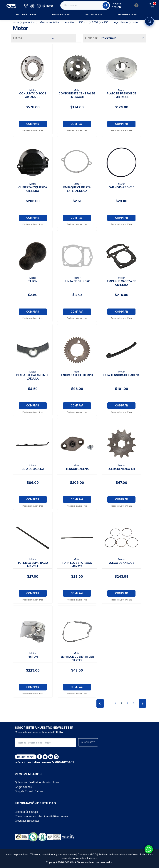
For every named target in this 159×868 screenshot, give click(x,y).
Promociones (127, 15)
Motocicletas (26, 15)
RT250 (105, 22)
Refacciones (61, 15)
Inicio (16, 22)
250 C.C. (83, 22)
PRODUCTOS (29, 22)
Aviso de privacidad (17, 854)
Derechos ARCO (87, 854)
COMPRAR (33, 124)
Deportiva (69, 22)
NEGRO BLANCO (120, 22)
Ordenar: (92, 38)
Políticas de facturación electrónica (118, 854)
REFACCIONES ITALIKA (49, 22)
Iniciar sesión (125, 5)
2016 (95, 22)
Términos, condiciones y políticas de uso (53, 854)
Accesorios (94, 15)
